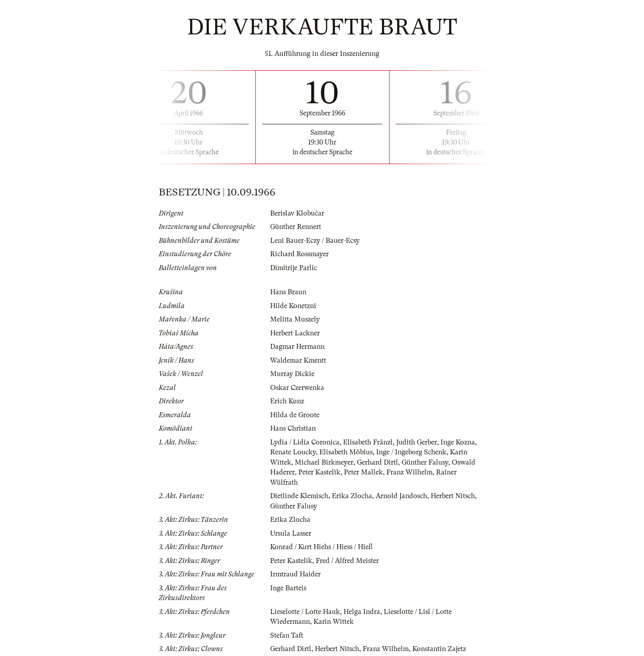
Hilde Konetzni (293, 306)
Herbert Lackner (295, 333)
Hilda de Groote (295, 415)
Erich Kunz (287, 401)
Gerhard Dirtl (377, 462)
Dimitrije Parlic (294, 268)
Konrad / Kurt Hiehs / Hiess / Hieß (321, 547)
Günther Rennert (296, 227)
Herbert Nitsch (453, 496)
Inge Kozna (458, 442)
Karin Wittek (334, 622)
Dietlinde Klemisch (299, 496)
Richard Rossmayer (299, 254)
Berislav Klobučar (297, 213)
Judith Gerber (417, 442)
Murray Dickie (292, 374)
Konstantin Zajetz (439, 649)
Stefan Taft (287, 635)
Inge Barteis (288, 588)
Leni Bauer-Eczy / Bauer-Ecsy (315, 241)
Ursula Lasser (291, 533)
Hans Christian (293, 428)
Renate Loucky (293, 452)
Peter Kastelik (319, 472)
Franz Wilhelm (409, 472)
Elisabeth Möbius (346, 452)
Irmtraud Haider (295, 574)
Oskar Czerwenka (297, 388)
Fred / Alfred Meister (347, 561)
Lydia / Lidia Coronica (305, 442)
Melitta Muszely (295, 319)
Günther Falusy (425, 462)
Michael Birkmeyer (324, 462)
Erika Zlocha (352, 496)
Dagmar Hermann (297, 347)
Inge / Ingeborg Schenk (411, 452)
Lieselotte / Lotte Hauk (305, 612)
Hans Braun (288, 292)
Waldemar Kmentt (298, 360)
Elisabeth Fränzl (368, 442)
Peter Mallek (363, 472)
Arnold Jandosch (401, 496)
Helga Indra (362, 612)
